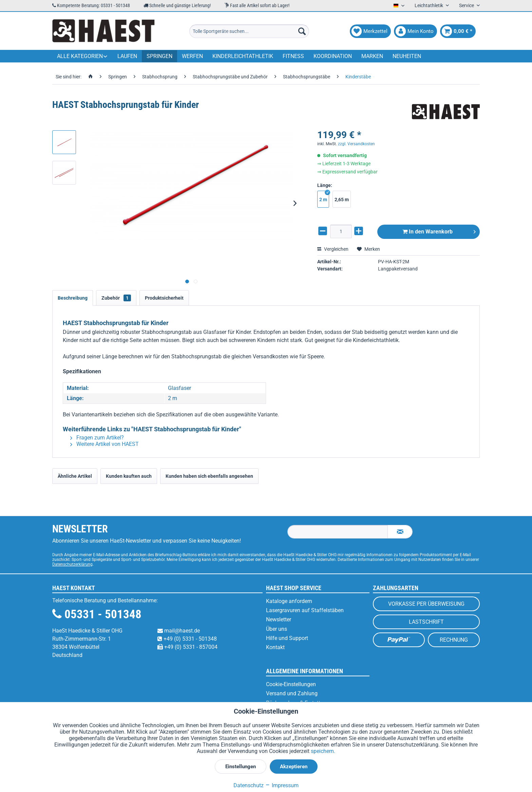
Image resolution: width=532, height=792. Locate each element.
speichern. (323, 751)
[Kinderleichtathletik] (243, 56)
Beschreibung (73, 298)
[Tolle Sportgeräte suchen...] (249, 31)
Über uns (277, 629)
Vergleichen (333, 249)
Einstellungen (241, 767)
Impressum (282, 785)
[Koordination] (333, 56)
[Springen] (159, 56)
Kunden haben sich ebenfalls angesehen (209, 476)
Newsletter (279, 619)
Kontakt (275, 647)
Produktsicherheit (164, 298)
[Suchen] (302, 31)
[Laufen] (127, 56)
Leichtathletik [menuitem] (429, 5)
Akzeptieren (294, 767)
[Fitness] (293, 56)
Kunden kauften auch (129, 476)
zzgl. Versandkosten (356, 144)
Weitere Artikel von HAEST (104, 444)
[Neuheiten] (407, 56)
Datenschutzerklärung (72, 564)
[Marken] (372, 56)
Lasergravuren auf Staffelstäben (305, 610)
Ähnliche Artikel (75, 476)
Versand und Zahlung (292, 693)
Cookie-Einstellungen (291, 684)
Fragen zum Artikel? (97, 438)
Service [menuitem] (467, 5)
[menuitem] (249, 31)
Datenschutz (249, 785)
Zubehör (116, 298)
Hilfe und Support (287, 638)
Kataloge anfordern (289, 601)
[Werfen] (192, 56)
